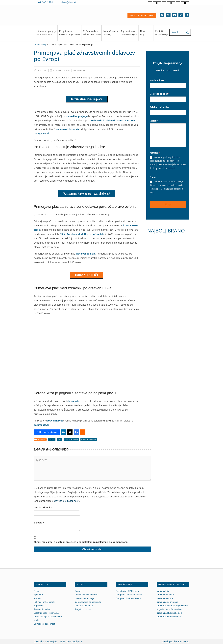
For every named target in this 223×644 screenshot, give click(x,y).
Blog (44, 44)
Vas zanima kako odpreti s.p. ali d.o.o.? (87, 193)
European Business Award (128, 598)
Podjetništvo (70, 34)
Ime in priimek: (158, 80)
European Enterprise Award (129, 595)
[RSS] (187, 15)
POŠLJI (168, 204)
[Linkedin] (174, 15)
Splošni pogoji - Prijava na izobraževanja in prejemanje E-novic (49, 617)
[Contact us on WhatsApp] (86, 2)
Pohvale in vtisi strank (44, 602)
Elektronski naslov (160, 94)
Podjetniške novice (71, 439)
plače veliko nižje (85, 254)
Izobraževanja (111, 34)
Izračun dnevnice (165, 598)
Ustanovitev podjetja (46, 34)
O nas (37, 591)
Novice (146, 34)
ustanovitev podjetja (76, 116)
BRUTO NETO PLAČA (87, 275)
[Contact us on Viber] (82, 2)
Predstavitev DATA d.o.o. (128, 591)
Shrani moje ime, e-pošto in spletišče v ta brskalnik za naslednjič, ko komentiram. (81, 542)
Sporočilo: (155, 121)
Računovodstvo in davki (86, 595)
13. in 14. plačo (69, 234)
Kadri (60, 439)
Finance (52, 439)
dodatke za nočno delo (91, 234)
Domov (37, 44)
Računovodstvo (92, 34)
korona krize (76, 401)
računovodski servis (67, 129)
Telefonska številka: (160, 107)
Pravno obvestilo (42, 609)
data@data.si (69, 2)
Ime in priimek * (43, 507)
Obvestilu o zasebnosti (67, 501)
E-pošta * (39, 523)
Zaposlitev (39, 606)
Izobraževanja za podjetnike (88, 602)
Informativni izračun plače (87, 99)
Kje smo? (38, 595)
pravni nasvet (55, 421)
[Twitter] (168, 15)
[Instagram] (181, 15)
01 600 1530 (46, 2)
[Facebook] (162, 15)
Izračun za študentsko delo (169, 613)
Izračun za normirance (167, 602)
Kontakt (161, 34)
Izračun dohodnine (165, 595)
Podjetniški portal (83, 609)
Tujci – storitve (129, 34)
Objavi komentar (92, 549)
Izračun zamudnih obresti (169, 617)
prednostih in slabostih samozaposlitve (112, 120)
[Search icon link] (188, 33)
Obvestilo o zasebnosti (45, 624)
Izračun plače (163, 591)
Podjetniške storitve (84, 606)
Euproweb (184, 641)
